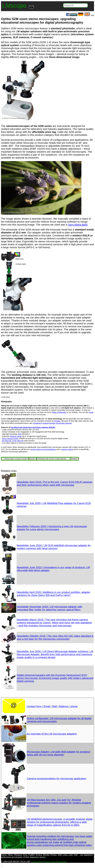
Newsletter (62, 862)
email (91, 412)
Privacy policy (50, 862)
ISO (20, 434)
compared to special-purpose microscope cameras (52, 423)
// (33, 459)
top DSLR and (17, 427)
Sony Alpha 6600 (78, 225)
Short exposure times (10, 439)
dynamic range (16, 436)
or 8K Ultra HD (18, 441)
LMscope (14, 6)
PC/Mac (57, 421)
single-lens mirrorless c (32, 427)
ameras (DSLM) (48, 427)
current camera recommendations (43, 449)
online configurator (59, 412)
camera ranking (67, 449)
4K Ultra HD (7, 441)
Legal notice (37, 862)
